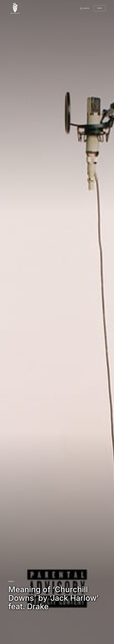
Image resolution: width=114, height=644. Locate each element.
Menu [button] (100, 8)
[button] (85, 8)
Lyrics (11, 581)
